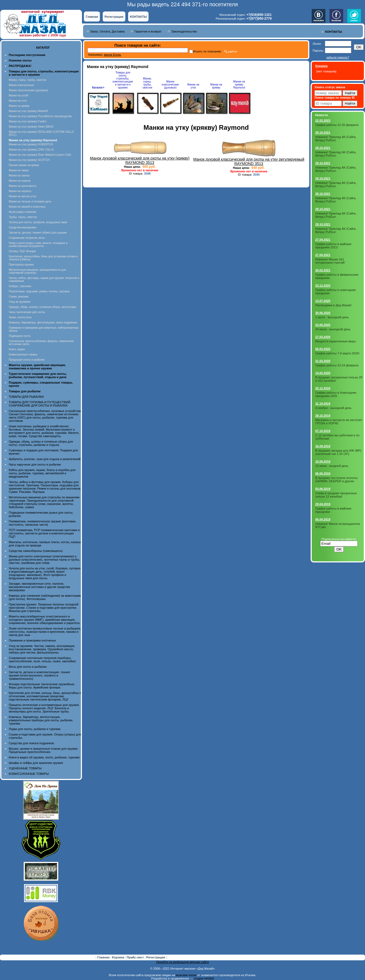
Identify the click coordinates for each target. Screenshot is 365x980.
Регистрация (114, 17)
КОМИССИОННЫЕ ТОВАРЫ (29, 774)
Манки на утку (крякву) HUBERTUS (31, 144)
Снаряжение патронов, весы (27, 238)
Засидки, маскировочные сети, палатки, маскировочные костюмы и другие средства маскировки (39, 587)
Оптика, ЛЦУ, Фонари (22, 251)
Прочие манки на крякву (24, 165)
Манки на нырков (20, 181)
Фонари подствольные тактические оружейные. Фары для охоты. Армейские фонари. (42, 686)
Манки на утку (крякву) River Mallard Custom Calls (40, 155)
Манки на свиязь (19, 176)
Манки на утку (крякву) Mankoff (28, 111)
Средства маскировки (23, 227)
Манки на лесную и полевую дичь (30, 201)
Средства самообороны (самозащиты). (36, 551)
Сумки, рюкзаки (19, 297)
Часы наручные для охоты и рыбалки (35, 464)
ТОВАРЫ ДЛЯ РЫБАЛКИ (26, 397)
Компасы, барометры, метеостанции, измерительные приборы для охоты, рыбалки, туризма (41, 720)
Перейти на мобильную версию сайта (183, 962)
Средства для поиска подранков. (32, 743)
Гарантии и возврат (148, 31)
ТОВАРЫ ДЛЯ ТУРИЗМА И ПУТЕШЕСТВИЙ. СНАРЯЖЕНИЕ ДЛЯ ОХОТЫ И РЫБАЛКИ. (40, 404)
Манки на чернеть (20, 191)
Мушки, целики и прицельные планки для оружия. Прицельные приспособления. (44, 750)
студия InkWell (204, 978)
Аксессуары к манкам (22, 212)
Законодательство (184, 31)
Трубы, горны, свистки (23, 217)
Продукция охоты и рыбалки (27, 360)
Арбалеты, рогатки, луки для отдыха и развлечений (45, 459)
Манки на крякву (19, 106)
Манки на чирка (19, 170)
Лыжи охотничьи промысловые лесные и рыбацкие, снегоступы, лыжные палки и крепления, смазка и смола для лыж (45, 632)
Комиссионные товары (23, 354)
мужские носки (186, 975)
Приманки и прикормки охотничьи (32, 640)
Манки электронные (21, 85)
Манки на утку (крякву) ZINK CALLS (31, 150)
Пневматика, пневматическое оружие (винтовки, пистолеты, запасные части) (42, 523)
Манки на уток (18, 101)
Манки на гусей (18, 95)
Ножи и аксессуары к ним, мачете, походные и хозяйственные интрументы (38, 245)
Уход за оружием (20, 302)
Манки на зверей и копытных (27, 207)
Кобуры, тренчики (20, 286)
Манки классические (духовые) (28, 90)
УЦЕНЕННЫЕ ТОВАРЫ (25, 768)
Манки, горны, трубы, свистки (27, 80)
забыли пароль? (338, 57)
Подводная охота (20, 336)
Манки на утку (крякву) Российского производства (40, 116)
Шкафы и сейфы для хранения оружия (36, 763)
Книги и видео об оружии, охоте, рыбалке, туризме (44, 757)
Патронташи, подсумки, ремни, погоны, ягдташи (39, 291)
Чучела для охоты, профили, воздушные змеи (38, 222)
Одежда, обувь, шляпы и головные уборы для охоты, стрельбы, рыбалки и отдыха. (41, 443)
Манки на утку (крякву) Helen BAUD (31, 127)
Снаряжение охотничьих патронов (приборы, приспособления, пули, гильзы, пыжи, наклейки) (42, 660)
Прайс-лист (136, 957)
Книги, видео (17, 349)
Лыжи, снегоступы (20, 317)
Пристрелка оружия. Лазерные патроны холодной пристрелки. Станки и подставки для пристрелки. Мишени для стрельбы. (44, 608)
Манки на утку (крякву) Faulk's (28, 121)
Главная (92, 17)
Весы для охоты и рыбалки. (28, 667)
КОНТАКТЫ (139, 17)
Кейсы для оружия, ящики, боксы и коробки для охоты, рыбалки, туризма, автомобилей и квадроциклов (42, 473)
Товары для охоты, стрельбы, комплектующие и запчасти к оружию (123, 80)
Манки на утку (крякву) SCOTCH (29, 160)
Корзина (119, 957)
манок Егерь (112, 55)
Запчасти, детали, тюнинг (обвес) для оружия (38, 233)
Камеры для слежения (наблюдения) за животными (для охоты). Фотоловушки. (45, 597)
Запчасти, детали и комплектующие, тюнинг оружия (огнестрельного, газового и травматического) (39, 675)
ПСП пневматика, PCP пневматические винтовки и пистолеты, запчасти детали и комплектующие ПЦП (44, 533)
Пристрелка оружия (21, 265)
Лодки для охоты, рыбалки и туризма (35, 729)
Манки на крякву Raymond (239, 85)
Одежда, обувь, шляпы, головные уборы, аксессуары (42, 307)
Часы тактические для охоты (27, 312)
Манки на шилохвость (23, 186)
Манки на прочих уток (22, 196)
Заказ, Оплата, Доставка (107, 31)
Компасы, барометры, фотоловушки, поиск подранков (43, 323)
